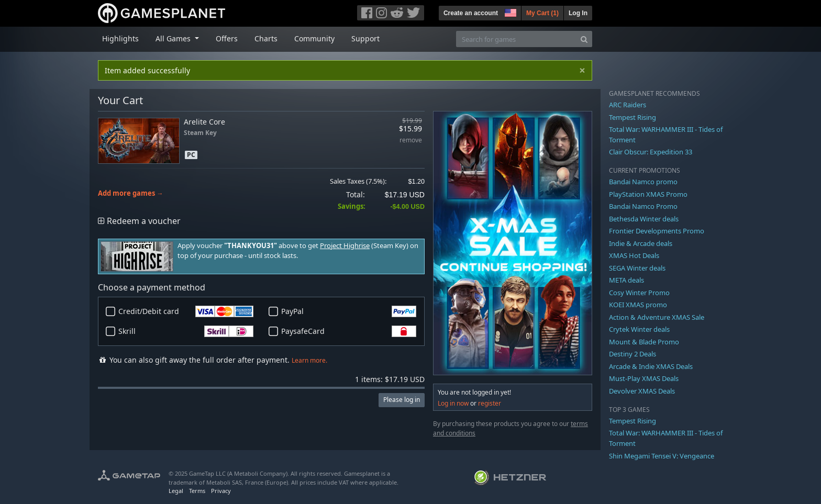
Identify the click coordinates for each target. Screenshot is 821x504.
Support (365, 38)
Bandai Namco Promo (643, 206)
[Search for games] (516, 39)
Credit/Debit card (186, 311)
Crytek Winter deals (639, 329)
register (490, 403)
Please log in (402, 400)
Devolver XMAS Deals (642, 391)
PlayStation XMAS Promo (648, 194)
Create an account (471, 13)
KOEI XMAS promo (638, 305)
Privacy (221, 491)
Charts (266, 38)
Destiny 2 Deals (633, 354)
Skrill (186, 331)
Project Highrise (345, 246)
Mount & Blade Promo (644, 342)
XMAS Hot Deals (634, 255)
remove (411, 141)
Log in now (453, 403)
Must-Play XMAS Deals (644, 378)
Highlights (120, 38)
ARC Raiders (628, 105)
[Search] (584, 39)
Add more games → (131, 193)
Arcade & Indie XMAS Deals (651, 366)
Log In (578, 13)
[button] (509, 12)
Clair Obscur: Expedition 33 (651, 152)
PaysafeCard (349, 331)
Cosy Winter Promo (639, 293)
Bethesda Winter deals (644, 219)
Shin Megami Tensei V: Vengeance (662, 456)
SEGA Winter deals (637, 268)
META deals (626, 280)
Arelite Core (204, 122)
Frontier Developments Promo (657, 231)
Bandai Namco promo (643, 182)
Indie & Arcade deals (641, 243)
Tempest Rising (633, 117)
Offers (227, 38)
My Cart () (542, 13)
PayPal (349, 311)
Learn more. (309, 360)
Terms (197, 491)
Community (314, 38)
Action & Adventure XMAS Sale (657, 317)
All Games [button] (174, 38)
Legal (176, 491)
